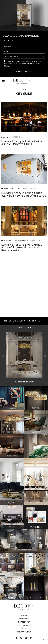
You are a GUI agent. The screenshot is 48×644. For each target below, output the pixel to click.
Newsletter (24, 622)
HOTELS (4, 240)
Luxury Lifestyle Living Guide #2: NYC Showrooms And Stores (24, 194)
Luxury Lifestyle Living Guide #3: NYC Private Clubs (22, 142)
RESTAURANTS (20, 240)
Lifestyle (5, 137)
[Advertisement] (24, 291)
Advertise (24, 619)
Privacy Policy (24, 632)
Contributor (24, 625)
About (24, 615)
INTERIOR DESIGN (7, 189)
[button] (45, 357)
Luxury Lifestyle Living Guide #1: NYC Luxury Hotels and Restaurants (22, 247)
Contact (24, 628)
